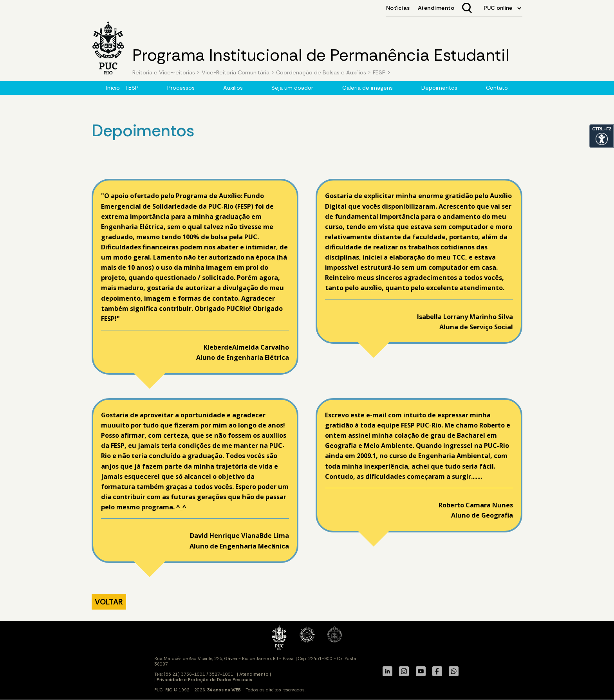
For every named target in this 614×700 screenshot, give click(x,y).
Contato (497, 88)
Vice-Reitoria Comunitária (236, 72)
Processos (181, 88)
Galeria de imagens (367, 88)
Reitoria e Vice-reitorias (164, 72)
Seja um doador (292, 88)
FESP (378, 72)
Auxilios (233, 88)
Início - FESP (122, 88)
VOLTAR (109, 602)
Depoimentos (439, 88)
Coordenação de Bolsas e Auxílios (322, 72)
